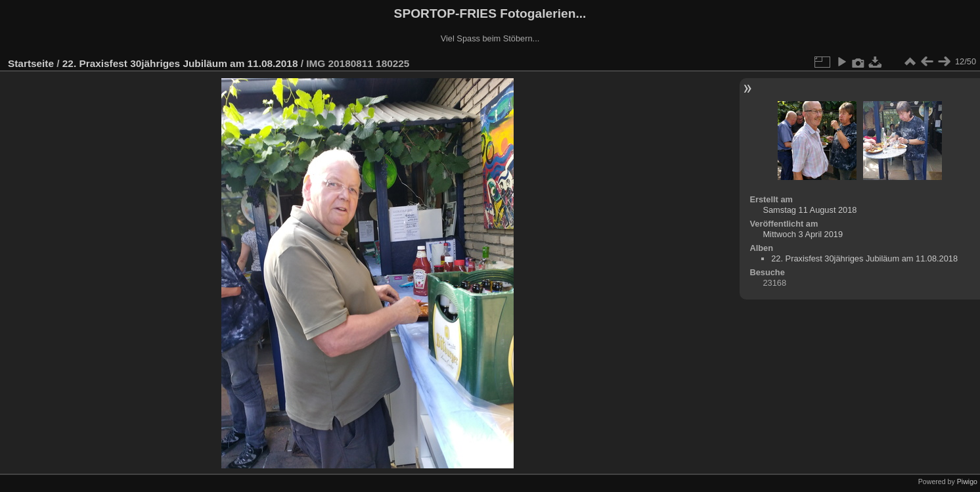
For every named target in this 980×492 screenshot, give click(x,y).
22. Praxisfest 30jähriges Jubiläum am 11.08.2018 (180, 63)
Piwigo (967, 481)
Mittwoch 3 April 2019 (803, 234)
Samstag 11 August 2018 (810, 210)
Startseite (31, 63)
